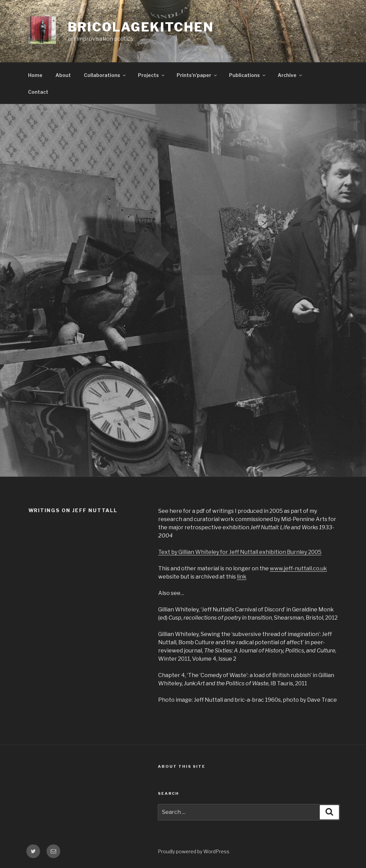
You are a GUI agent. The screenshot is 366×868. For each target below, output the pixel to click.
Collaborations (105, 75)
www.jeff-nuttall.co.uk (298, 568)
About (63, 75)
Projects (152, 75)
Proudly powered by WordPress (194, 851)
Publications (248, 75)
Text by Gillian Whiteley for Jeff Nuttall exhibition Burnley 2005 (240, 552)
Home (35, 75)
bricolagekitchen (141, 27)
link (242, 577)
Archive (290, 75)
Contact (38, 92)
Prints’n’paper (197, 75)
